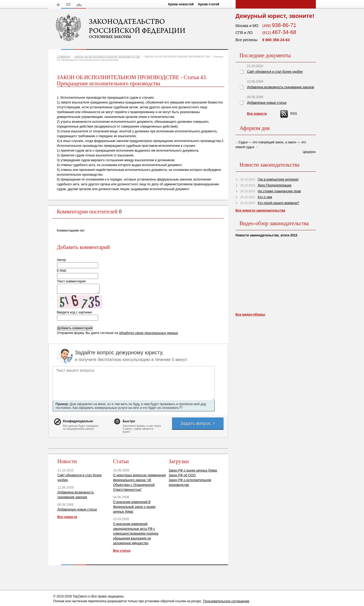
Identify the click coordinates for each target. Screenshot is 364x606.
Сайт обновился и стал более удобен (275, 72)
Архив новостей (181, 4)
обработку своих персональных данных (149, 333)
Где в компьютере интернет (278, 179)
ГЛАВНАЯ (64, 56)
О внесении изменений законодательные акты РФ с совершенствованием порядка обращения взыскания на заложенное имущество (136, 534)
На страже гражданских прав (279, 191)
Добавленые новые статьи (77, 509)
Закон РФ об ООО (182, 475)
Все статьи (122, 551)
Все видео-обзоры (250, 314)
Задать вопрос (198, 423)
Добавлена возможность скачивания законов (281, 87)
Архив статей (209, 4)
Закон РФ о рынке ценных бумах (193, 470)
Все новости (67, 517)
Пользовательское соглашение (226, 601)
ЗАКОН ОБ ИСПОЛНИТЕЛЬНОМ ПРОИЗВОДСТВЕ (107, 56)
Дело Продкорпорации (275, 185)
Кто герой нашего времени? (279, 203)
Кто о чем (265, 197)
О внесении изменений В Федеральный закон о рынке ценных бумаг (134, 507)
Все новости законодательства (260, 210)
